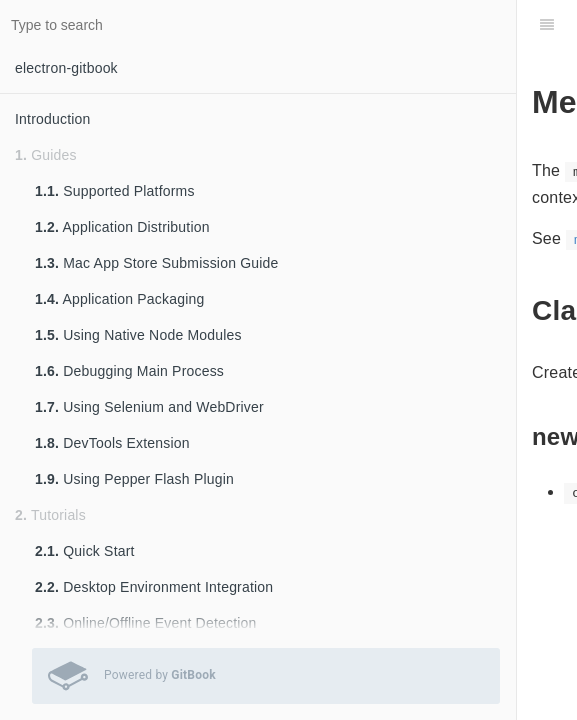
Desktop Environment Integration (154, 587)
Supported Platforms (115, 191)
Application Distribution (122, 227)
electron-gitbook (66, 68)
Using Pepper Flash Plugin (134, 479)
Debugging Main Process (129, 371)
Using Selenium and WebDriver (149, 407)
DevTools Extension (112, 443)
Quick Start (85, 551)
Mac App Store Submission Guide (157, 263)
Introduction (53, 119)
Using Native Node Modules (138, 335)
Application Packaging (119, 299)
